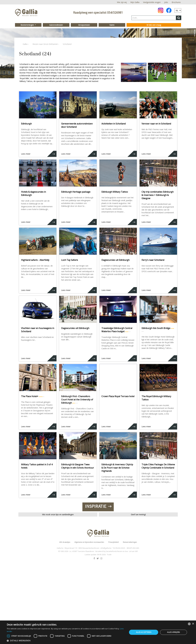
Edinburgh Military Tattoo (115, 192)
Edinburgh (26, 124)
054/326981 (115, 13)
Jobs (166, 2)
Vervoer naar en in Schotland (156, 124)
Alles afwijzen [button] (174, 632)
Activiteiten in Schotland (114, 124)
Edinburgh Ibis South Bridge (156, 328)
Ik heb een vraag (154, 25)
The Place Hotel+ (30, 396)
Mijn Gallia (135, 2)
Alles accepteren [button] (144, 632)
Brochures (176, 2)
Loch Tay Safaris (70, 260)
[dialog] (98, 632)
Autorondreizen (56, 25)
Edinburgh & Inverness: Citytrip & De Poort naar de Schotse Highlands (117, 468)
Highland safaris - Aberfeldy (35, 260)
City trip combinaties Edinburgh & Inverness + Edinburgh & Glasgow (158, 195)
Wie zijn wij (122, 2)
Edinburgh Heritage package (76, 192)
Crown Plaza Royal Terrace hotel (118, 396)
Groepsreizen (84, 25)
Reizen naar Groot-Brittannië (45, 44)
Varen (112, 25)
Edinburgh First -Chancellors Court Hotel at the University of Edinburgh (77, 400)
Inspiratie (98, 545)
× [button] (193, 624)
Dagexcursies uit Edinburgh (115, 260)
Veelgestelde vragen (152, 2)
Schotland (67, 44)
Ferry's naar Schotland (153, 260)
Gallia (25, 44)
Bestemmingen (27, 25)
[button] (66, 641)
